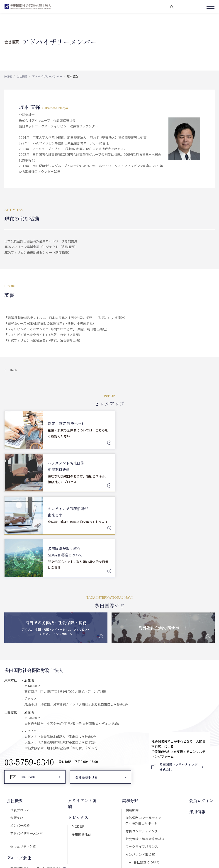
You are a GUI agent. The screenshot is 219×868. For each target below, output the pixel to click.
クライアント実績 (84, 710)
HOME (8, 76)
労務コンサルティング (142, 740)
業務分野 (131, 710)
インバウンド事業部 (141, 764)
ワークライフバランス (142, 756)
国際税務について (146, 780)
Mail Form (28, 686)
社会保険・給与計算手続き (146, 748)
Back (13, 370)
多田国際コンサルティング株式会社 (36, 772)
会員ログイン (202, 710)
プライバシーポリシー (127, 825)
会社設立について (146, 772)
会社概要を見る (86, 687)
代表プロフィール (23, 719)
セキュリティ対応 (23, 751)
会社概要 (22, 76)
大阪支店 (16, 727)
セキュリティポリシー (92, 825)
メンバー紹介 (20, 735)
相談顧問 (133, 719)
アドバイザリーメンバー (47, 76)
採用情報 (198, 720)
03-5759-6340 (29, 671)
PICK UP (78, 729)
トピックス (78, 720)
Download (177, 806)
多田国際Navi (81, 737)
